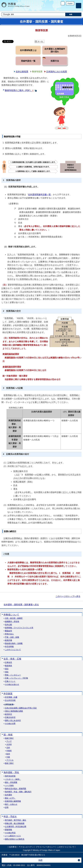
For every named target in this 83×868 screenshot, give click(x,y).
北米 (8, 748)
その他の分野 (10, 724)
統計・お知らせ (11, 804)
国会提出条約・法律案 (14, 643)
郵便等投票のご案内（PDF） (18, 90)
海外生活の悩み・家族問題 (16, 789)
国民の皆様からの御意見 (15, 839)
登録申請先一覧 (28, 61)
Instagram (69, 8)
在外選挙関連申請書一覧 (39, 195)
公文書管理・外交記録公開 (16, 827)
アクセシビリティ (26, 847)
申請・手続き (10, 817)
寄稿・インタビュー (13, 675)
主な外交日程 (10, 700)
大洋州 (9, 745)
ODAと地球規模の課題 (14, 711)
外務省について (11, 615)
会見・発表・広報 (12, 659)
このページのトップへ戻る (68, 596)
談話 (7, 669)
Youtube (73, 8)
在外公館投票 (22, 72)
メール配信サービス (13, 836)
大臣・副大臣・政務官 (14, 618)
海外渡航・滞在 (11, 772)
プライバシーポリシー (45, 847)
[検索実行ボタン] (73, 14)
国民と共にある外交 (13, 721)
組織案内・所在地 (12, 622)
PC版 (63, 3)
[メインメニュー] (79, 6)
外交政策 (8, 694)
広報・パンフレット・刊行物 (16, 678)
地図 (40, 860)
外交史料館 (9, 647)
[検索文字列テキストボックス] (34, 14)
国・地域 (8, 735)
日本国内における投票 (57, 72)
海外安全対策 (10, 776)
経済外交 (8, 714)
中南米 (9, 751)
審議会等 (8, 631)
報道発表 (8, 666)
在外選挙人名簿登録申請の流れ (55, 50)
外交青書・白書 (11, 697)
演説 (7, 672)
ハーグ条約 (9, 786)
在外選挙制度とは (28, 50)
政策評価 (8, 640)
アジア (9, 741)
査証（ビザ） (10, 798)
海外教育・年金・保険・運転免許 (18, 792)
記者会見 (8, 662)
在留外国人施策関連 (13, 801)
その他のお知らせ (12, 685)
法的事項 (13, 847)
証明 (7, 807)
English (70, 3)
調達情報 (8, 830)
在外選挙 (8, 795)
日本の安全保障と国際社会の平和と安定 (21, 708)
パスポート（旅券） (13, 779)
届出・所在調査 (11, 782)
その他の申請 (10, 833)
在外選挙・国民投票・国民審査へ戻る (21, 605)
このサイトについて (13, 650)
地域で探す (9, 738)
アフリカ (10, 760)
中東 (8, 757)
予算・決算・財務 (12, 637)
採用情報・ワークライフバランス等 (19, 628)
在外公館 (8, 625)
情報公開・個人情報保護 (15, 823)
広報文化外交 (10, 717)
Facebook (65, 8)
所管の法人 (9, 634)
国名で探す (9, 763)
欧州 (8, 754)
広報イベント (10, 681)
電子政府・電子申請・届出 (16, 820)
